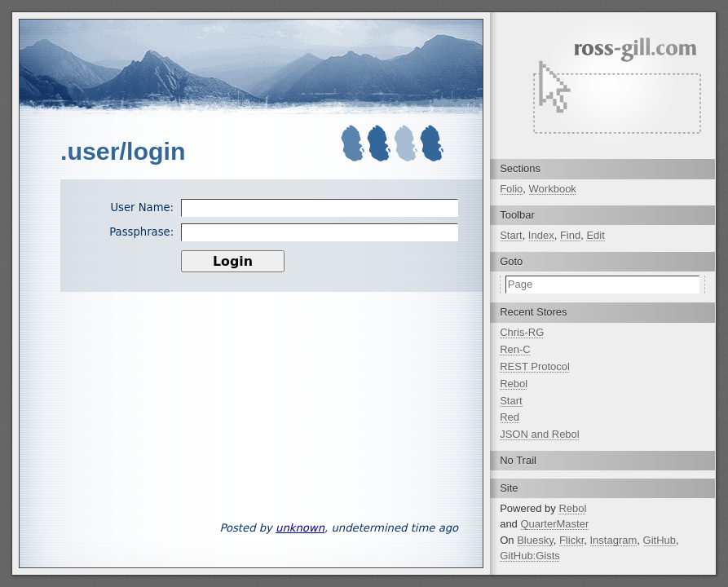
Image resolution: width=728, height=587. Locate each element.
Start (511, 235)
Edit (595, 235)
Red (510, 417)
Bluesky (535, 540)
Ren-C (515, 349)
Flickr (571, 540)
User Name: (142, 207)
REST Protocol (535, 366)
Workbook (553, 189)
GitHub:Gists (530, 556)
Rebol (514, 384)
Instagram (614, 540)
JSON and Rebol (540, 434)
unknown (300, 528)
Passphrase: (141, 232)
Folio (511, 189)
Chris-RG (522, 332)
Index (541, 235)
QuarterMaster (554, 524)
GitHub (660, 540)
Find (570, 235)
